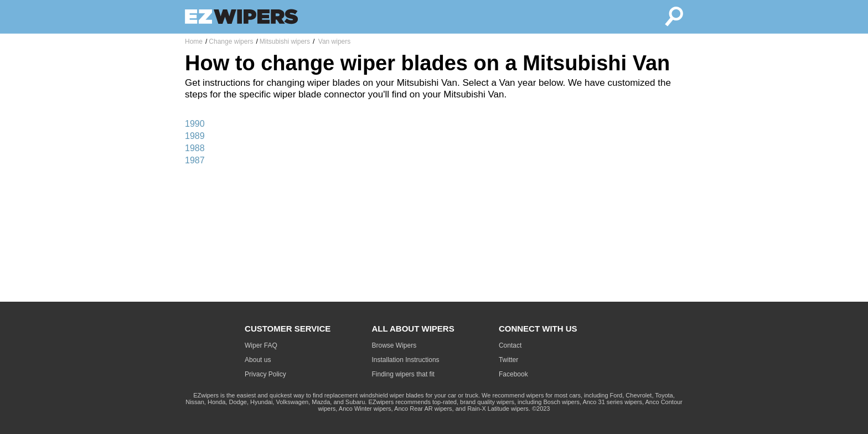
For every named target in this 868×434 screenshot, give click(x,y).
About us (258, 360)
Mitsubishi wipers (285, 42)
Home (194, 42)
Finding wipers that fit (403, 374)
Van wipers (333, 42)
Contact (510, 345)
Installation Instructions (406, 360)
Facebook (513, 374)
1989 (195, 136)
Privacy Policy (265, 374)
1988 (195, 148)
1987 (195, 160)
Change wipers (231, 42)
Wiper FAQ (261, 345)
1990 (195, 124)
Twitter (508, 360)
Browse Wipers (394, 345)
